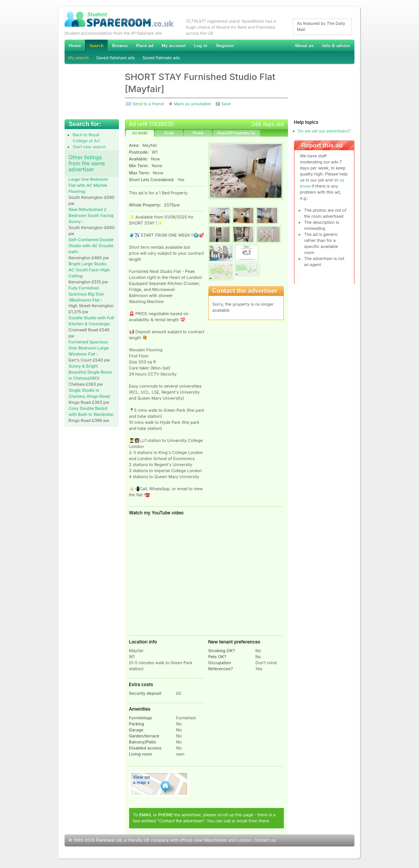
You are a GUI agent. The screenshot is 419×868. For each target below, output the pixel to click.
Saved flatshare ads (116, 58)
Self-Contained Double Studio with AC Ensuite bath (91, 246)
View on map (159, 784)
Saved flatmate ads (161, 58)
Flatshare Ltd (109, 840)
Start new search (89, 147)
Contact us (265, 840)
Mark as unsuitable (193, 104)
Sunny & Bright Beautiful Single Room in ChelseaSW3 (90, 372)
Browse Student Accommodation (120, 46)
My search (79, 58)
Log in (201, 46)
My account (174, 46)
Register (225, 46)
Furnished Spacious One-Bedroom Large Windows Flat (89, 348)
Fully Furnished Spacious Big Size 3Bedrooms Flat (86, 294)
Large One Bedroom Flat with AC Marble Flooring (89, 185)
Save (226, 104)
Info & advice (336, 46)
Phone (198, 133)
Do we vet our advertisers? (324, 131)
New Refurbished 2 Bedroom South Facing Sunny (91, 215)
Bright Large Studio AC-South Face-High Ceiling (89, 270)
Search (96, 46)
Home (75, 46)
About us (304, 46)
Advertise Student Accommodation (145, 46)
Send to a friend (148, 104)
